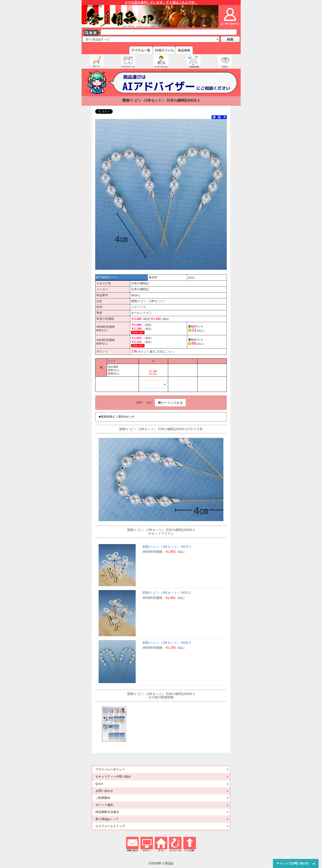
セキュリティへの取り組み (113, 777)
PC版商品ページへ (107, 277)
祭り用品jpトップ (107, 819)
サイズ (112, 361)
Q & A (99, 784)
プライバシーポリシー (110, 770)
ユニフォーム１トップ (110, 826)
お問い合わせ (104, 791)
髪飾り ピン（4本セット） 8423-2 (167, 593)
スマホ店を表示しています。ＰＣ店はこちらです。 (161, 3)
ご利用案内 (103, 798)
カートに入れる (170, 403)
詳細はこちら (165, 352)
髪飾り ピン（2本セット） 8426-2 (167, 643)
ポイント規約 (104, 805)
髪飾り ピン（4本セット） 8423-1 (167, 547)
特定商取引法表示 (107, 812)
